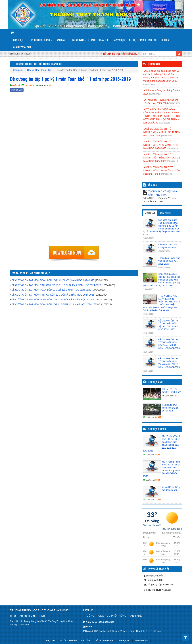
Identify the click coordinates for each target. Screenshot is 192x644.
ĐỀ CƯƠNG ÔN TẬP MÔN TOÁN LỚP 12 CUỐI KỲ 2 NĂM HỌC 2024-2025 (51, 290)
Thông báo (154, 64)
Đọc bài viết (17, 90)
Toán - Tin (46, 70)
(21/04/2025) (164, 123)
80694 (158, 417)
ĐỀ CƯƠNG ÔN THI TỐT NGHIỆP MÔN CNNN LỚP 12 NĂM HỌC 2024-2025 (162, 171)
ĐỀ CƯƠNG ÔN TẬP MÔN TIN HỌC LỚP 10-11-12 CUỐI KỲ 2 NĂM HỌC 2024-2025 (56, 285)
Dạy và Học (119, 40)
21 (176, 396)
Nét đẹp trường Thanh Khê (143, 40)
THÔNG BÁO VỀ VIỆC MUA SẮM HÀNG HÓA (163, 193)
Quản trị (16, 85)
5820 (158, 480)
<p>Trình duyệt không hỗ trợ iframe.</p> (74, 172)
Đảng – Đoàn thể (99, 40)
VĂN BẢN (152, 185)
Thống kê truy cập (159, 569)
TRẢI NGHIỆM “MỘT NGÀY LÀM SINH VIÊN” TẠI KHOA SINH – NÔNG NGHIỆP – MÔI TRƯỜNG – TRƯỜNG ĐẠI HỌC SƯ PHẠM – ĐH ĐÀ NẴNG (162, 116)
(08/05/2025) (149, 84)
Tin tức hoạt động (41, 40)
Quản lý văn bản (22, 48)
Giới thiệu (19, 40)
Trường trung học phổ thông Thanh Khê (39, 64)
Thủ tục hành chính (104, 641)
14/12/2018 (29, 85)
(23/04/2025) (149, 289)
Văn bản (62, 40)
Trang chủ (18, 70)
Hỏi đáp (166, 40)
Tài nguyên (79, 40)
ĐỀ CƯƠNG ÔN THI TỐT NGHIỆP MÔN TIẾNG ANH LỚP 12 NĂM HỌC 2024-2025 (162, 158)
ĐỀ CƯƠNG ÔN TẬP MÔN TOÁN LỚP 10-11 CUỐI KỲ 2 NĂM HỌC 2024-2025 (53, 280)
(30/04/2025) (155, 94)
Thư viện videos (157, 429)
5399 (158, 454)
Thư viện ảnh (155, 382)
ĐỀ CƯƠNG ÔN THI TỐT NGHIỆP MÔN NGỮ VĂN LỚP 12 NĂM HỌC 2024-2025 (161, 145)
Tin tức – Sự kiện (68, 641)
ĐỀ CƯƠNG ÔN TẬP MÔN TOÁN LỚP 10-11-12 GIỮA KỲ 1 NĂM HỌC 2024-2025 (55, 304)
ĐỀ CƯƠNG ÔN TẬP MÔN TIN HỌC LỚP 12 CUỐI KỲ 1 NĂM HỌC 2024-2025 (53, 295)
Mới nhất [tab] (150, 213)
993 (51, 85)
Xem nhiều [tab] (166, 213)
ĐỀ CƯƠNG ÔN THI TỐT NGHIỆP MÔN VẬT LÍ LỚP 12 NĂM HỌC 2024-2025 (162, 132)
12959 (158, 499)
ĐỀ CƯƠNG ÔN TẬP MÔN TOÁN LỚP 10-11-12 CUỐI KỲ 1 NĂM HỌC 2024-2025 (55, 299)
